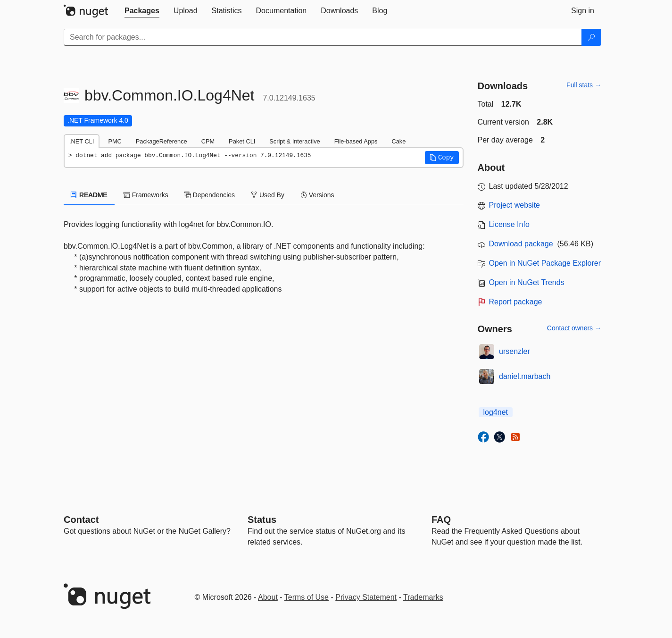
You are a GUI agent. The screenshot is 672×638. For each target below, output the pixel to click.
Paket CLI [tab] (242, 141)
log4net (496, 412)
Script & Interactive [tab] (295, 141)
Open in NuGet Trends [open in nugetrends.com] (527, 282)
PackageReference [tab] (162, 141)
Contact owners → (574, 328)
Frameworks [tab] (146, 195)
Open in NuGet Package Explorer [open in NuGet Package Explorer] (545, 263)
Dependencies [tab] (210, 195)
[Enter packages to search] (323, 37)
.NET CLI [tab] (82, 141)
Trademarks (423, 597)
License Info (509, 224)
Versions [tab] (317, 195)
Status (262, 520)
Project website (515, 205)
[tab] (142, 11)
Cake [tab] (398, 141)
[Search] (591, 37)
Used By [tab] (268, 195)
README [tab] (89, 195)
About (268, 597)
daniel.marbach (525, 376)
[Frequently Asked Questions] (441, 520)
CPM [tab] (208, 141)
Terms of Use (307, 597)
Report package (516, 302)
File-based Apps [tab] (356, 141)
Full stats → (584, 85)
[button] (442, 158)
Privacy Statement (366, 597)
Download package (521, 244)
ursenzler (514, 351)
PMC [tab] (115, 141)
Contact (81, 520)
